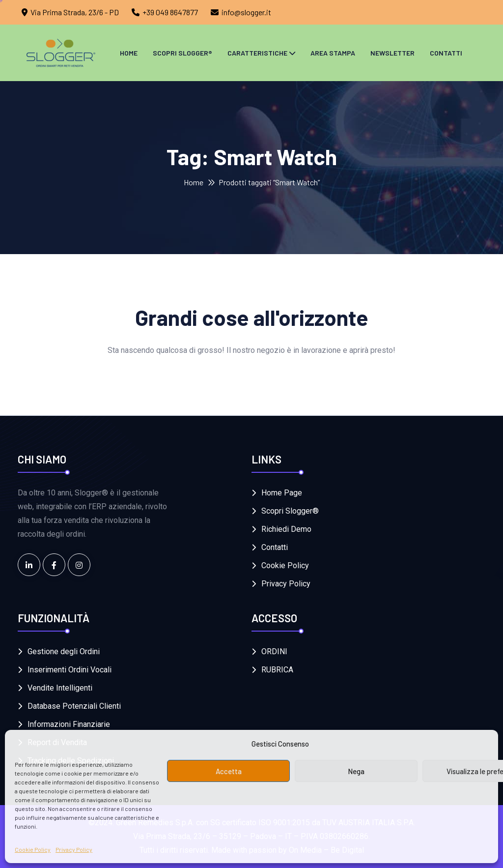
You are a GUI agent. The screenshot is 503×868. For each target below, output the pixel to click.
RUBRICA (277, 670)
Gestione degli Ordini (64, 651)
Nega (356, 771)
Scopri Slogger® (182, 53)
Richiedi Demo (286, 529)
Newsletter (392, 53)
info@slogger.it (246, 12)
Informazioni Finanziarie (69, 724)
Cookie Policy (33, 849)
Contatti (446, 53)
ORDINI (274, 651)
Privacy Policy (74, 849)
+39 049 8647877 (170, 12)
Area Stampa (333, 53)
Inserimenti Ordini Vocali (70, 670)
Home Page (282, 493)
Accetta (229, 771)
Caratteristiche (257, 53)
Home (129, 53)
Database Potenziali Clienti (74, 706)
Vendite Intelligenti (60, 688)
